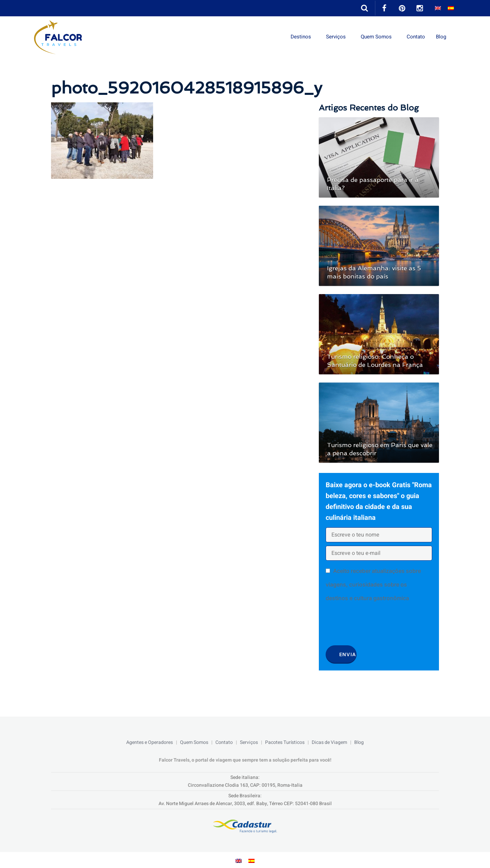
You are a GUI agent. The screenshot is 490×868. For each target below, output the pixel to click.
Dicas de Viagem (329, 742)
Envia (348, 654)
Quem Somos (374, 37)
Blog (441, 37)
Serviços (332, 37)
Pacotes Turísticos (285, 742)
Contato (415, 37)
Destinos (296, 37)
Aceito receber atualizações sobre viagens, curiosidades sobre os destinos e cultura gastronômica (373, 584)
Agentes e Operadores (150, 742)
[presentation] (377, 626)
